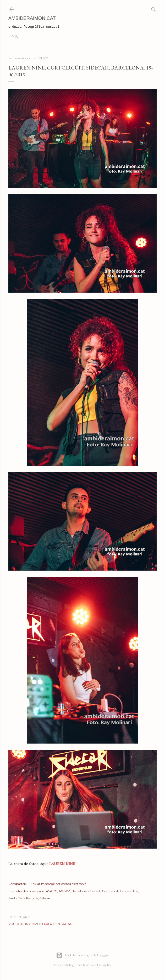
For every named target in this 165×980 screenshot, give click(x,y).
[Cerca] (153, 8)
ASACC (51, 891)
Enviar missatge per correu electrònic (58, 884)
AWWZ (64, 891)
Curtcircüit (110, 891)
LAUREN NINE (62, 864)
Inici (15, 36)
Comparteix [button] (17, 884)
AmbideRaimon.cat (32, 18)
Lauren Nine (129, 891)
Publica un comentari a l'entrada (40, 924)
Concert (94, 891)
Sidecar (45, 898)
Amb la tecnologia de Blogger (83, 955)
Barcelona (79, 891)
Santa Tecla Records (23, 898)
